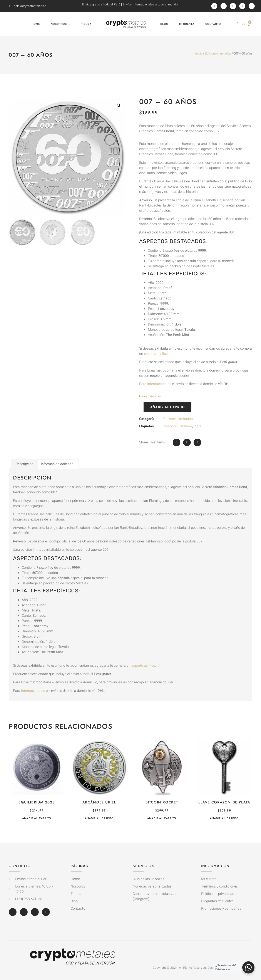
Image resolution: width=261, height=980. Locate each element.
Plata (198, 426)
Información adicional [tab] (58, 464)
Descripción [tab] (24, 464)
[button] (119, 106)
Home (36, 24)
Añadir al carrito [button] (37, 819)
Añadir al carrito (167, 407)
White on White (241, 968)
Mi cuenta (187, 24)
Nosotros (61, 24)
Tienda (86, 24)
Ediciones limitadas (218, 53)
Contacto (213, 24)
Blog (164, 24)
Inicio (199, 53)
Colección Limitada (177, 426)
